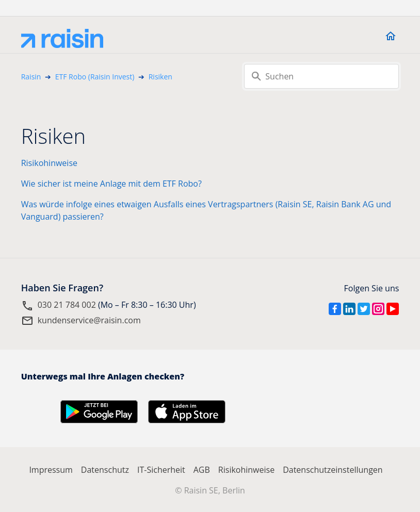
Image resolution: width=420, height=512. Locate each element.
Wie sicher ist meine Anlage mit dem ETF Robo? (111, 184)
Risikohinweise (49, 163)
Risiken (160, 77)
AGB (202, 470)
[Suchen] (321, 76)
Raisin (31, 77)
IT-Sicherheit (161, 470)
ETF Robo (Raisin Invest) (95, 77)
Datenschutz (105, 470)
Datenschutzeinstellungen (333, 470)
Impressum (51, 470)
